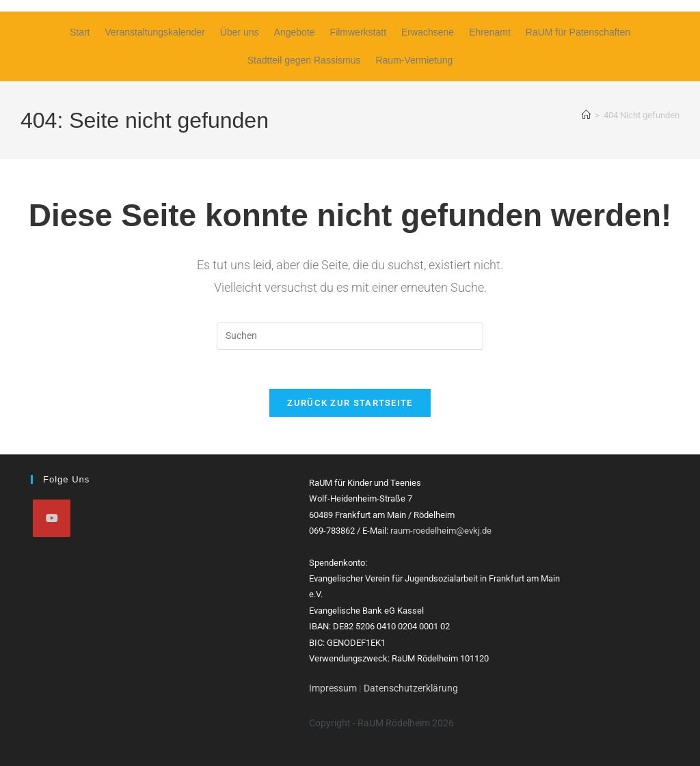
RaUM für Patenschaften (578, 32)
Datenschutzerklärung (411, 688)
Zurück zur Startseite (350, 406)
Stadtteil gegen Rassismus (304, 60)
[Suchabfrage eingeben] (350, 336)
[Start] (586, 115)
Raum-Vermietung (414, 60)
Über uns (240, 32)
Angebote (295, 32)
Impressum (333, 688)
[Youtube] (52, 518)
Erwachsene (428, 32)
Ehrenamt (490, 32)
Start (80, 32)
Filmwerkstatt (358, 32)
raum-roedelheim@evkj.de (441, 531)
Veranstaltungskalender (154, 32)
